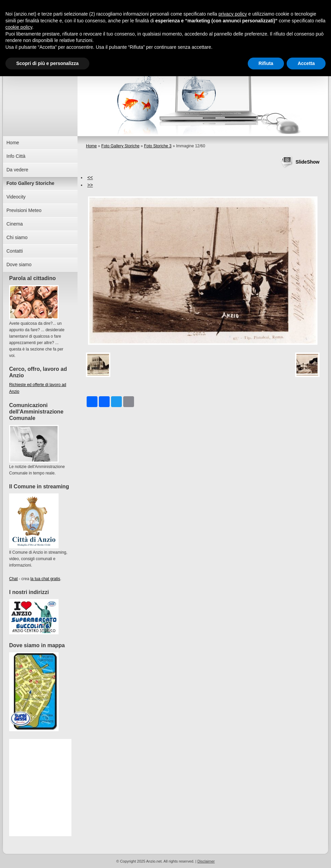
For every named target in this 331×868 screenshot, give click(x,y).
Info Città (16, 156)
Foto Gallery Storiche (120, 146)
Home (91, 146)
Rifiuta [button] (266, 63)
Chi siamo (17, 237)
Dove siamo (19, 264)
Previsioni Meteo (24, 210)
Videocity (16, 197)
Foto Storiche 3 (158, 146)
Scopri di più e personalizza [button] (47, 63)
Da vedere (17, 170)
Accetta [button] (306, 63)
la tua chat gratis (45, 579)
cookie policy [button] (19, 27)
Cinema (15, 224)
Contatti (15, 251)
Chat (13, 579)
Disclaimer (206, 861)
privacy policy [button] (233, 14)
